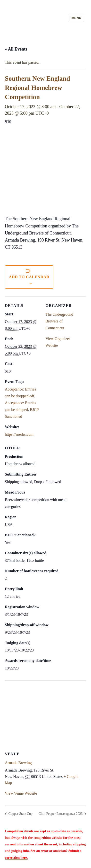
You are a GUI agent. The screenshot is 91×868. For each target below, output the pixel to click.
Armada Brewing (18, 763)
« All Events (16, 49)
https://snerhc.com (19, 434)
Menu (76, 18)
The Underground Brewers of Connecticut (59, 321)
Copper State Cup (20, 814)
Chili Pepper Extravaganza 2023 (61, 814)
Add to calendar (29, 277)
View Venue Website (21, 793)
